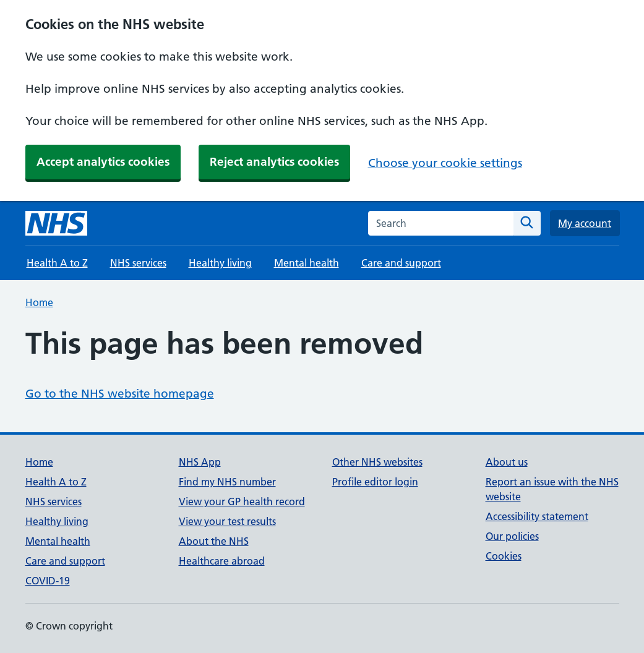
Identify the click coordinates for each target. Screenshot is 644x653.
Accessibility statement (537, 516)
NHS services (138, 263)
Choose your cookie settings (445, 163)
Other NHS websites (377, 462)
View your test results (227, 521)
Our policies (512, 536)
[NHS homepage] (56, 223)
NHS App (200, 462)
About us (507, 462)
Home (39, 302)
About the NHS (214, 541)
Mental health (307, 263)
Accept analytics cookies (103, 162)
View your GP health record (242, 501)
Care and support (401, 263)
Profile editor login (375, 482)
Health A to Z (57, 263)
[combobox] (441, 223)
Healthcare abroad (222, 561)
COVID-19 (48, 581)
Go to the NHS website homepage (120, 394)
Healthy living (220, 263)
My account (585, 223)
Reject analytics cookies (274, 162)
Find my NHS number (227, 482)
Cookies (504, 556)
